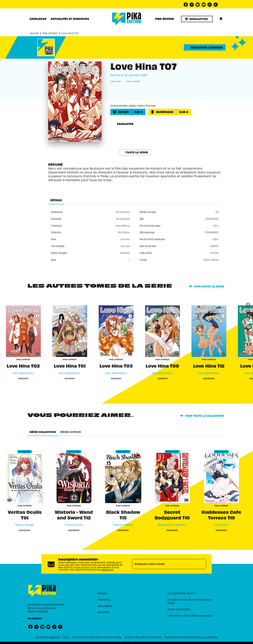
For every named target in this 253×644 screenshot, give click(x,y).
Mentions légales (48, 637)
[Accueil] (127, 19)
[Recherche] (221, 19)
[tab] (38, 19)
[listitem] (186, 5)
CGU (66, 637)
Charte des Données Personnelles (97, 637)
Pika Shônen (50, 33)
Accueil (34, 33)
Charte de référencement (143, 637)
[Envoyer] (202, 564)
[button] (197, 19)
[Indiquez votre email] (165, 564)
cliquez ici (107, 570)
